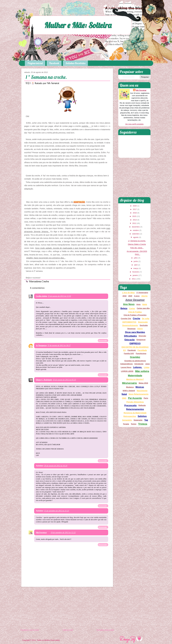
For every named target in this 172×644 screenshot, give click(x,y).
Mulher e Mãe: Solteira (78, 25)
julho (136, 258)
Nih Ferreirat (53, 83)
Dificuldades (130, 336)
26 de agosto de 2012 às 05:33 (64, 380)
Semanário (127, 420)
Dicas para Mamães (135, 332)
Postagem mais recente (30, 630)
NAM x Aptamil (129, 391)
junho (136, 261)
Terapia (126, 424)
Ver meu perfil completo (134, 124)
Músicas (140, 387)
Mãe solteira (142, 371)
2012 (134, 223)
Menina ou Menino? (135, 379)
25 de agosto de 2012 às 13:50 (59, 296)
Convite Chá (126, 319)
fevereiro (136, 272)
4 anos (137, 296)
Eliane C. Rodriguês (44, 380)
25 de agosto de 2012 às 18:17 (59, 346)
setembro (136, 234)
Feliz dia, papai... (137, 248)
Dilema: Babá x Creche (137, 244)
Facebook (54, 63)
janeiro (135, 275)
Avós (138, 304)
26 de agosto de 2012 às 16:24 (56, 466)
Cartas (132, 308)
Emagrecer (141, 340)
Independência (127, 364)
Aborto (144, 296)
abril (136, 265)
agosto (136, 237)
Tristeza (143, 424)
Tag (146, 420)
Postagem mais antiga (105, 630)
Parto (146, 398)
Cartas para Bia (143, 308)
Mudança (130, 387)
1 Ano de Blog (128, 293)
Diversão (142, 336)
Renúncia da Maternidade (135, 413)
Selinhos (142, 416)
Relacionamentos (135, 409)
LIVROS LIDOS (127, 371)
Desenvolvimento (130, 325)
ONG (124, 398)
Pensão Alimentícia (135, 402)
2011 (134, 279)
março (136, 268)
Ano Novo (129, 304)
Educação (130, 340)
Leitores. (138, 367)
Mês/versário (129, 383)
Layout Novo (126, 367)
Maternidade (135, 376)
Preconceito (130, 406)
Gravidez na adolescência (135, 361)
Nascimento (142, 391)
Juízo (147, 364)
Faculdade (142, 350)
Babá (145, 304)
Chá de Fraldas (135, 312)
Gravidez (135, 357)
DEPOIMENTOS (129, 322)
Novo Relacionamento (139, 394)
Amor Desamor (135, 300)
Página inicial (35, 63)
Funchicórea (141, 353)
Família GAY (129, 353)
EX (124, 350)
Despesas (131, 329)
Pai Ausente (135, 398)
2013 (135, 220)
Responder (103, 341)
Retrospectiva (130, 416)
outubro (136, 230)
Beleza (124, 308)
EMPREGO (135, 344)
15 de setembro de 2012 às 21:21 (57, 511)
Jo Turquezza (41, 346)
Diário (140, 329)
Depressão (143, 322)
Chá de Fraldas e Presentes (135, 315)
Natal (124, 394)
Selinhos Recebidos (75, 63)
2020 (135, 206)
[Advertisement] (67, 608)
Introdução (139, 364)
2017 (135, 209)
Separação (138, 420)
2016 (135, 213)
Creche (45, 281)
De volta (146, 319)
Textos (134, 424)
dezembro (136, 227)
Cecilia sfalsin (41, 296)
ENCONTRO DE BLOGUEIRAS (135, 347)
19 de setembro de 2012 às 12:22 (63, 533)
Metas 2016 (143, 383)
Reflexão (142, 405)
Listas (147, 367)
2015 (134, 216)
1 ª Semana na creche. (46, 77)
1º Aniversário (142, 293)
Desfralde (144, 325)
